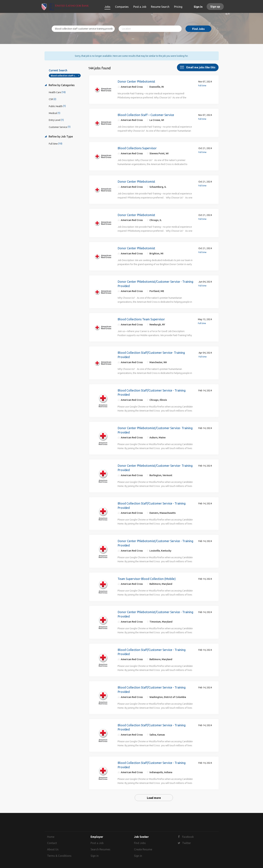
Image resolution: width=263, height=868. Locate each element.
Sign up (215, 7)
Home (51, 837)
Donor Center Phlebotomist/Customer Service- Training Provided (155, 430)
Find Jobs (198, 29)
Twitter (187, 843)
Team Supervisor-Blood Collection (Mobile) (147, 579)
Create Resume (143, 849)
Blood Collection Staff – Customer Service (146, 115)
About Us (53, 849)
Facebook (188, 837)
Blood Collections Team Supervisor (141, 319)
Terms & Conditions (59, 856)
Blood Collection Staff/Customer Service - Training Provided (152, 393)
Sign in (198, 7)
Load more (154, 798)
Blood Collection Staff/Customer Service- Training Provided (151, 355)
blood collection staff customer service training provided (66, 76)
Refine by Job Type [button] (60, 136)
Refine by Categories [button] (61, 85)
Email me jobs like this (201, 67)
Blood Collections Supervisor (137, 148)
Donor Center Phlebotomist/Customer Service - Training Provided (155, 284)
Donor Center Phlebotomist (136, 81)
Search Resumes (100, 849)
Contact (52, 843)
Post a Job (97, 843)
